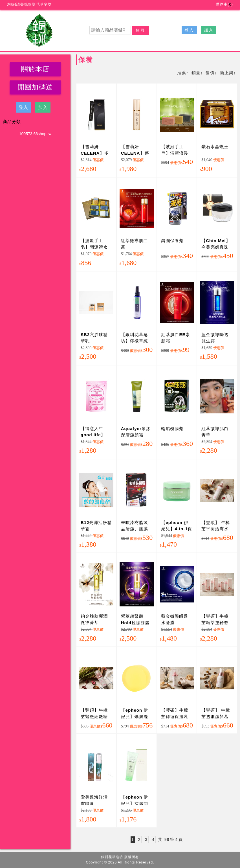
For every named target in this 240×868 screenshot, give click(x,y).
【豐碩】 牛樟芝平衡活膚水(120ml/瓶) (216, 529)
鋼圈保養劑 (173, 241)
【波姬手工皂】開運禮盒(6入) (94, 247)
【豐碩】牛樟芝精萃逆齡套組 (215, 622)
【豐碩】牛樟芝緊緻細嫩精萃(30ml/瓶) (94, 716)
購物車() (224, 4)
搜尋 (141, 30)
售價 (210, 73)
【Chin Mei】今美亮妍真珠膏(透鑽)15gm (216, 247)
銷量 (196, 73)
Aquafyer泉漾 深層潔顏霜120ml (136, 435)
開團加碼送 (35, 87)
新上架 (227, 73)
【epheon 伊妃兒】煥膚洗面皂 (135, 716)
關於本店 (35, 69)
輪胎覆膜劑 (173, 428)
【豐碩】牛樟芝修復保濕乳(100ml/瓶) (175, 716)
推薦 (182, 73)
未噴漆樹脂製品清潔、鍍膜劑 (135, 529)
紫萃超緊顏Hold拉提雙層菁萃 (135, 622)
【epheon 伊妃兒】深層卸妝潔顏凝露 (135, 803)
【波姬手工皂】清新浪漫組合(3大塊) (175, 153)
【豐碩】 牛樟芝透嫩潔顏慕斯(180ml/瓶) (216, 716)
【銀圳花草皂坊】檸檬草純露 (135, 341)
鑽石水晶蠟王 (215, 147)
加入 (209, 30)
